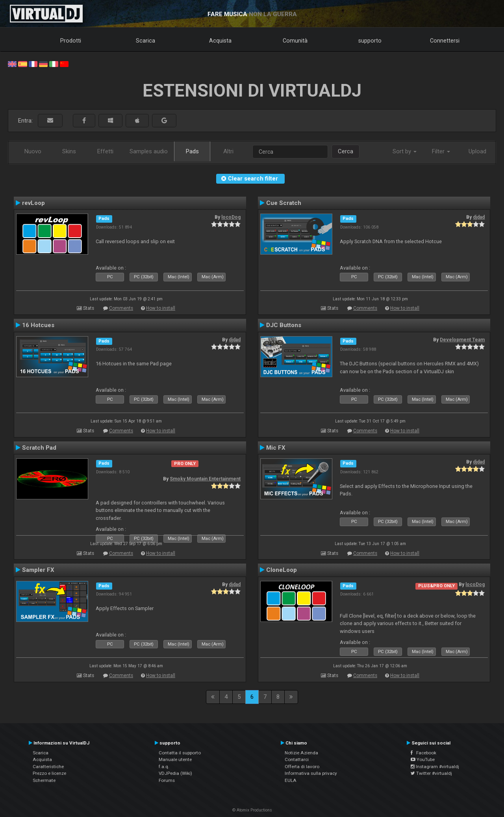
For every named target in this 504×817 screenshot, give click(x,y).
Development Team (462, 340)
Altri (228, 151)
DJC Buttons (284, 325)
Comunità (295, 41)
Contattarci (297, 759)
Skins (69, 151)
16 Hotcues (38, 325)
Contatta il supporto (180, 753)
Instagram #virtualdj (435, 767)
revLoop (33, 203)
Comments (121, 308)
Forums (167, 780)
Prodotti (71, 41)
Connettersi (445, 41)
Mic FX (276, 448)
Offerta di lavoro (302, 767)
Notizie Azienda (301, 753)
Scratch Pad (39, 448)
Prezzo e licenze (49, 773)
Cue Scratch (284, 203)
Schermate (44, 780)
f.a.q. (164, 767)
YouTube (423, 759)
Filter (441, 151)
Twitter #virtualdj (431, 773)
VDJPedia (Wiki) (175, 773)
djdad (479, 217)
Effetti (105, 151)
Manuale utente (175, 759)
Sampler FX (38, 570)
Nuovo (33, 151)
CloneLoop (282, 570)
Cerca (346, 151)
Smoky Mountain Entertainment (205, 479)
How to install (161, 308)
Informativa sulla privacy (311, 773)
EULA (291, 780)
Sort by (405, 151)
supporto (370, 41)
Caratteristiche (48, 767)
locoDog (231, 217)
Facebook (423, 753)
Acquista (220, 41)
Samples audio (149, 151)
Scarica (145, 41)
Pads (192, 151)
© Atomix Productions (252, 810)
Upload (477, 151)
